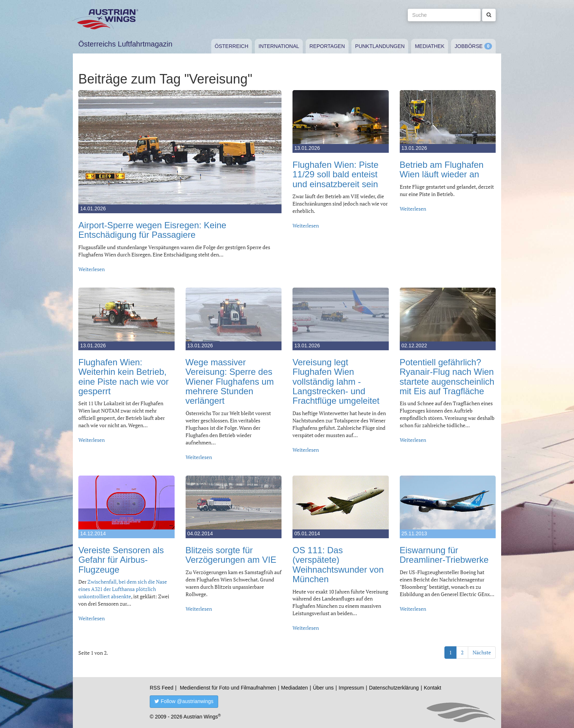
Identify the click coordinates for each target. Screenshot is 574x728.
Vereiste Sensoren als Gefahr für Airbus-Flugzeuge (121, 560)
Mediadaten (295, 688)
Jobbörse (469, 46)
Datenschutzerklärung (394, 688)
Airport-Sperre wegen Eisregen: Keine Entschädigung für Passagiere (152, 230)
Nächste (482, 652)
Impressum (351, 688)
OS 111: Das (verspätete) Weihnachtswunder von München (338, 565)
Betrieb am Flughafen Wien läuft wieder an (442, 169)
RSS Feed (162, 688)
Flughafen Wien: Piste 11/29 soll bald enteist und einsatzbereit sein (336, 174)
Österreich (232, 46)
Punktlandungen (380, 46)
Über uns (323, 688)
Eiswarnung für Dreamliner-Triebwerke (444, 555)
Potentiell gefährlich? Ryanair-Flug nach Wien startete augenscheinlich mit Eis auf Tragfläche (447, 377)
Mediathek (430, 46)
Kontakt (433, 688)
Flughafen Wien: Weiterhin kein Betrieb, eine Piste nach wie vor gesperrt (124, 377)
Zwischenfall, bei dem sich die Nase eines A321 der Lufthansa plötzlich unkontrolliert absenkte (123, 589)
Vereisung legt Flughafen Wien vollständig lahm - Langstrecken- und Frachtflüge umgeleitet (336, 382)
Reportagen (327, 46)
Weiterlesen (92, 269)
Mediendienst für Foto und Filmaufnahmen (228, 688)
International (279, 46)
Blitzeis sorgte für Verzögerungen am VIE (231, 555)
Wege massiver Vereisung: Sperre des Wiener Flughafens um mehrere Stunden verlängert (230, 382)
